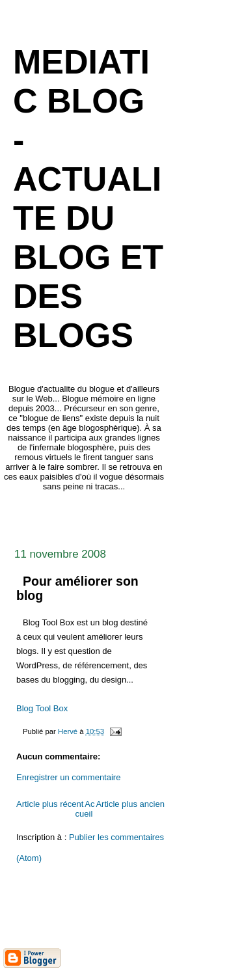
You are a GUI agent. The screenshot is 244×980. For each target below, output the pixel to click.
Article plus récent (50, 804)
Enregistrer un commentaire (68, 777)
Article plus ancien (130, 804)
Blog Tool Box (42, 708)
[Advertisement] (124, 516)
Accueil (85, 809)
